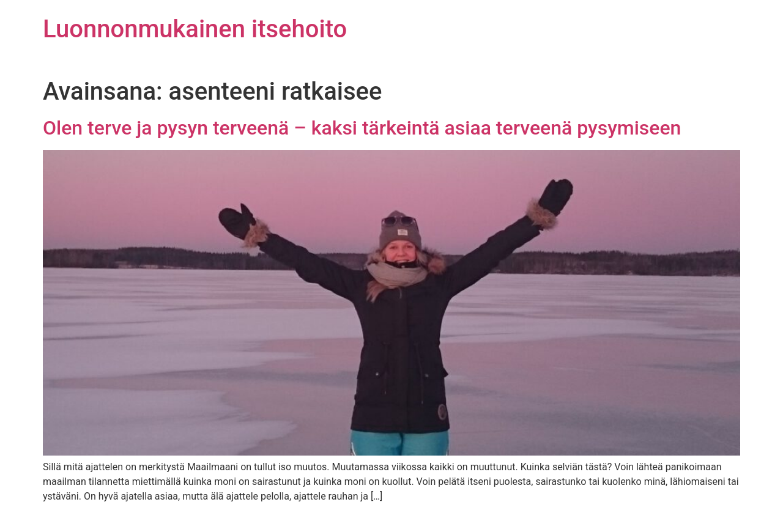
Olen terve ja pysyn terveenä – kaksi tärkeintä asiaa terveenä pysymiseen (362, 128)
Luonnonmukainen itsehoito (195, 29)
